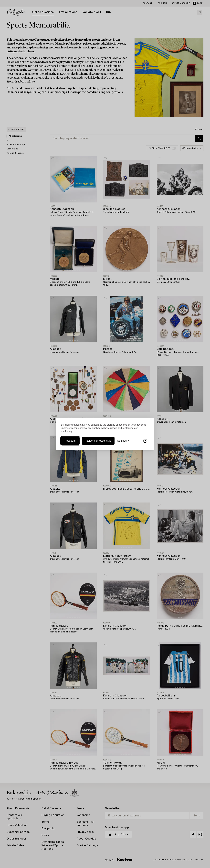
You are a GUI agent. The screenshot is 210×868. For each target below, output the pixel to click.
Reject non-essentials (98, 441)
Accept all (70, 441)
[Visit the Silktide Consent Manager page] (145, 441)
